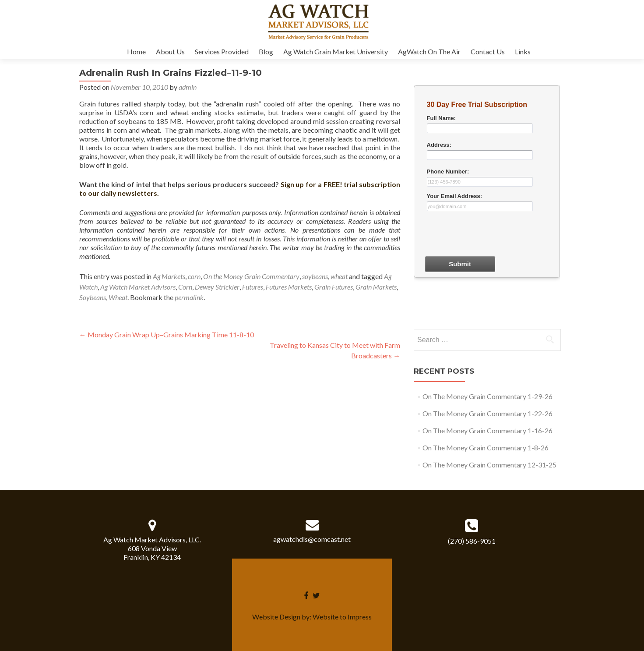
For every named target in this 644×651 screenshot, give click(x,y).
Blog (266, 51)
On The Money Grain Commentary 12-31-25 (489, 465)
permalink (189, 297)
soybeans (315, 276)
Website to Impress (342, 617)
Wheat (118, 297)
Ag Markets (169, 276)
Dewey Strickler (217, 287)
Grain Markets (376, 287)
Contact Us (488, 51)
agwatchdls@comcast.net (312, 539)
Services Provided (222, 51)
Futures (253, 287)
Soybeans (93, 297)
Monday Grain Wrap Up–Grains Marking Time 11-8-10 (167, 334)
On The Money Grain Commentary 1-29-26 (487, 396)
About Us (170, 51)
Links (523, 51)
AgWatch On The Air (429, 51)
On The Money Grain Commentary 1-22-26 (487, 413)
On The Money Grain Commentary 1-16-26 (487, 430)
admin (188, 87)
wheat (339, 276)
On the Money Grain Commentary (251, 276)
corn (194, 276)
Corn (185, 287)
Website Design (276, 617)
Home (136, 51)
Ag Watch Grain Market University (336, 51)
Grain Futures (334, 287)
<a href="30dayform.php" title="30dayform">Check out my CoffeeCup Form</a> (487, 206)
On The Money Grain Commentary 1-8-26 (486, 448)
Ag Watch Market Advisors (138, 287)
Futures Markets (289, 287)
